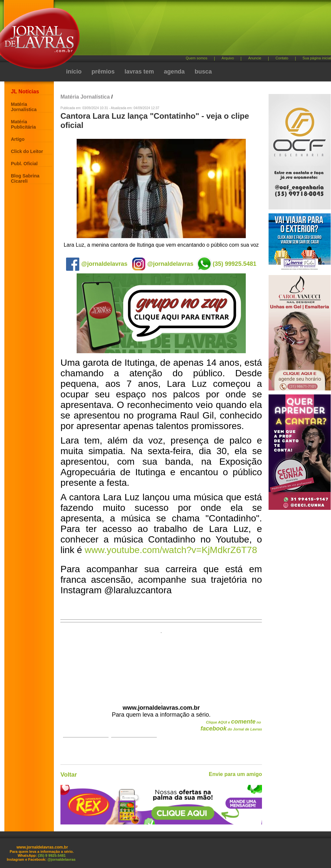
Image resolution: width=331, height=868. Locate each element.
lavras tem (139, 72)
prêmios (103, 72)
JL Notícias (25, 92)
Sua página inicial (317, 58)
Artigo (18, 139)
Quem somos (196, 58)
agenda (174, 72)
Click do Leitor (27, 151)
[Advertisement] (153, 51)
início (74, 72)
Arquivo (228, 58)
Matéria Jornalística (24, 107)
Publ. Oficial (24, 164)
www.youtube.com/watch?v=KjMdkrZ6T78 (171, 550)
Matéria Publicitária (23, 124)
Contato (282, 58)
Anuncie (255, 58)
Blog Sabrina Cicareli (25, 178)
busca (203, 72)
